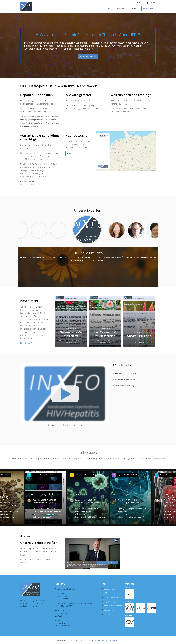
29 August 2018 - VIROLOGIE (85, 475)
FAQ (146, 3)
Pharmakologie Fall (41, 494)
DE (140, 3)
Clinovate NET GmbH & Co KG (109, 640)
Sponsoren (108, 610)
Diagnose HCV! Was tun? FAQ (33, 185)
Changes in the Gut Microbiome (71, 334)
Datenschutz (109, 589)
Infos (133, 9)
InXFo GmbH (80, 640)
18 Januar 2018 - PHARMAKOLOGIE (44, 475)
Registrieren (149, 8)
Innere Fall (162, 494)
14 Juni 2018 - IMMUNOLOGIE (127, 475)
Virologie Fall (79, 494)
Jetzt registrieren (88, 56)
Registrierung (109, 601)
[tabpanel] (71, 323)
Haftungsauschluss (112, 597)
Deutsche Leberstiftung (125, 386)
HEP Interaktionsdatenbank (126, 373)
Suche (71, 154)
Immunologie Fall (124, 494)
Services (121, 9)
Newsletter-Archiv (28, 343)
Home (110, 9)
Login (154, 3)
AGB (106, 593)
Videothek (25, 563)
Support (107, 614)
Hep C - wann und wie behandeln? (105, 334)
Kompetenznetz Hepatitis (125, 379)
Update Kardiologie (139, 336)
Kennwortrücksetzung (113, 606)
